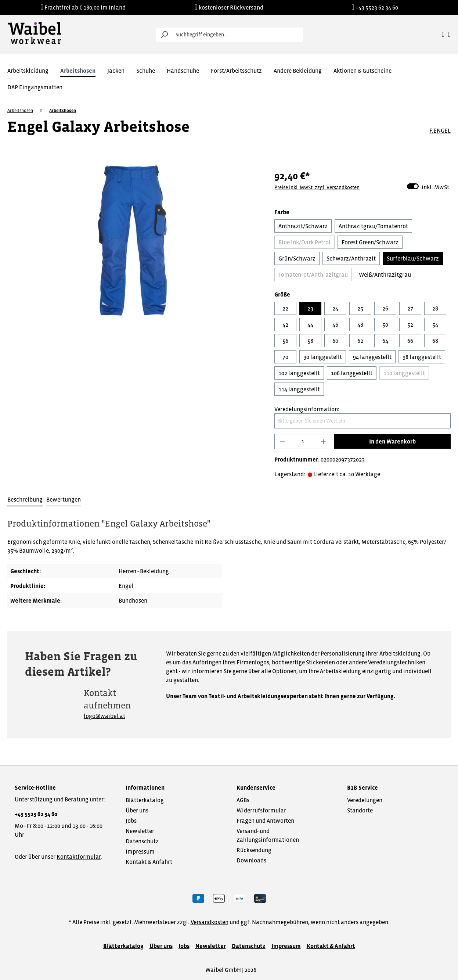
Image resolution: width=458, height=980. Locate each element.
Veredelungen (365, 800)
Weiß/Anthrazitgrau (385, 274)
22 (285, 308)
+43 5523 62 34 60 (36, 814)
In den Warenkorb (392, 441)
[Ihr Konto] (443, 35)
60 (335, 341)
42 (285, 324)
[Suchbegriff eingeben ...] (237, 35)
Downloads (251, 860)
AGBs (243, 800)
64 (385, 341)
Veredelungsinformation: (307, 409)
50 (385, 324)
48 (360, 324)
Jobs (131, 821)
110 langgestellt (404, 373)
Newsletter (140, 831)
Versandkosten (210, 922)
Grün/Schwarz (297, 258)
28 (435, 308)
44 (310, 324)
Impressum (140, 851)
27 (410, 308)
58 (310, 341)
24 (335, 308)
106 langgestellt (352, 373)
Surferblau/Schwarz (413, 258)
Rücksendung (254, 850)
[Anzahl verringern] (282, 441)
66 (410, 341)
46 (335, 324)
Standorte (360, 810)
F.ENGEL (440, 130)
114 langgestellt (299, 389)
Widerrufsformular (261, 810)
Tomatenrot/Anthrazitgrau (313, 274)
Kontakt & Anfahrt (149, 862)
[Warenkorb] (449, 35)
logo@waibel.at (104, 716)
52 (410, 324)
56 (285, 341)
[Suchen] (164, 35)
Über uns (137, 810)
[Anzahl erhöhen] (324, 441)
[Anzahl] (303, 441)
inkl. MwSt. (429, 186)
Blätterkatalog (145, 800)
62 (360, 341)
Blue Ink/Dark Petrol (304, 242)
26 (385, 308)
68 (435, 341)
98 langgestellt (422, 357)
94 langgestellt (372, 357)
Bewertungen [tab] (64, 499)
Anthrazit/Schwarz (303, 226)
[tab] (25, 500)
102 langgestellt (299, 373)
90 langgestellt (323, 357)
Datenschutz (142, 841)
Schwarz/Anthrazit (351, 258)
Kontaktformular (79, 857)
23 (310, 308)
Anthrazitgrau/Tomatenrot (373, 226)
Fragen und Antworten (265, 821)
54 (435, 324)
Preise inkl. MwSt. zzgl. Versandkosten (317, 187)
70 (285, 357)
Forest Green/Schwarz (370, 242)
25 (360, 308)
